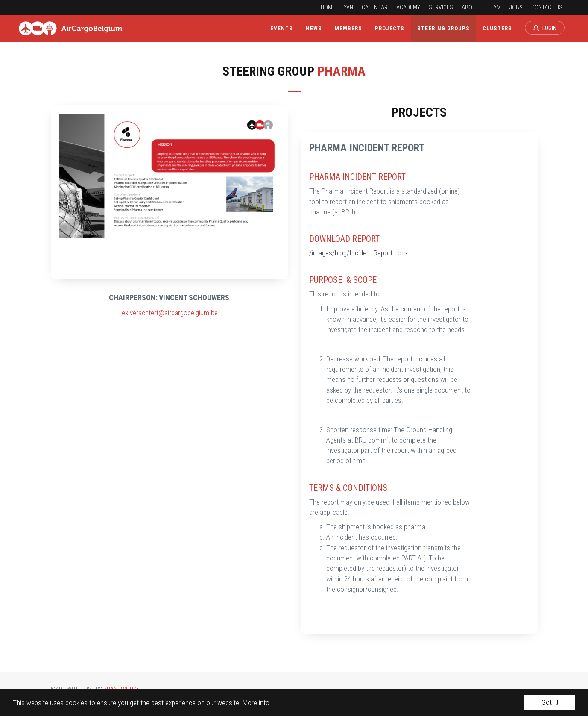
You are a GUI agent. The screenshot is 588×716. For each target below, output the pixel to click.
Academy (408, 7)
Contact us (547, 7)
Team (494, 7)
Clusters (497, 28)
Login (545, 28)
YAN (348, 7)
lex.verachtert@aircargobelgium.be (169, 313)
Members (348, 28)
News (314, 28)
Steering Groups (443, 28)
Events (282, 28)
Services (441, 7)
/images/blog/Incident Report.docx (358, 253)
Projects (390, 28)
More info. (257, 703)
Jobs (516, 7)
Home (328, 7)
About (470, 7)
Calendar (375, 7)
